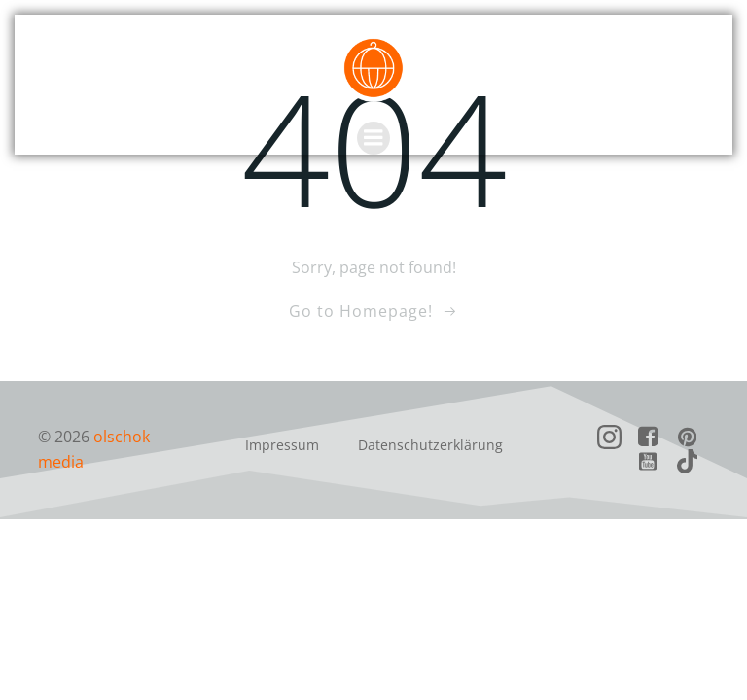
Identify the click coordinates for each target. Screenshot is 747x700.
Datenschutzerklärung (430, 445)
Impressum (282, 445)
